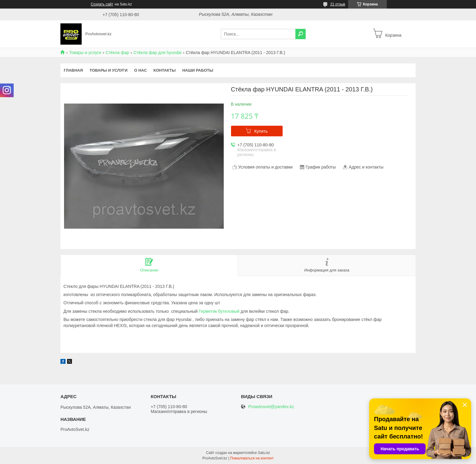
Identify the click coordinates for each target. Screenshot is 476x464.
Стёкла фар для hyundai (158, 53)
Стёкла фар (117, 53)
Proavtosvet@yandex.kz (271, 407)
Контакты (165, 70)
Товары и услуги (85, 53)
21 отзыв (338, 4)
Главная (73, 70)
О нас (141, 70)
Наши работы (198, 70)
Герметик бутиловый (219, 311)
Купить (261, 131)
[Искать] (301, 34)
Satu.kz (264, 453)
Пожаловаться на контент (252, 458)
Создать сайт (102, 4)
